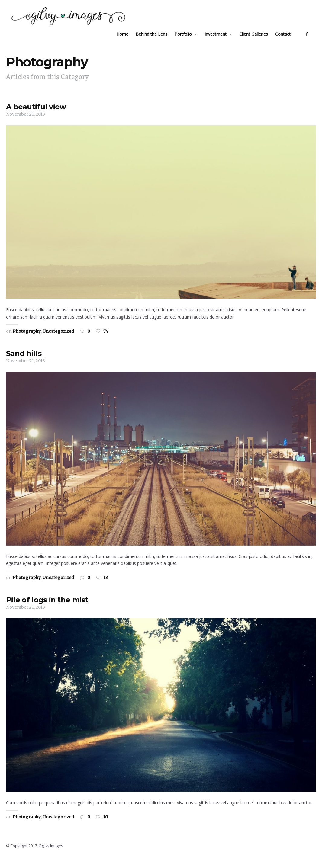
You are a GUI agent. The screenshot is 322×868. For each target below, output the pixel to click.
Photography (27, 339)
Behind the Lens (156, 41)
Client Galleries (258, 41)
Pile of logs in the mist (47, 608)
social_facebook (312, 41)
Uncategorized (58, 339)
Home (127, 41)
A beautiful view (36, 115)
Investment (220, 41)
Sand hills (24, 361)
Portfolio (188, 41)
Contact (288, 41)
